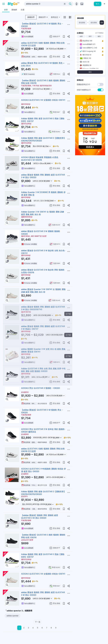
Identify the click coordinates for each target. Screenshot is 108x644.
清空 (90, 36)
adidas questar (12, 616)
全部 (81, 36)
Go (102, 22)
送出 (90, 72)
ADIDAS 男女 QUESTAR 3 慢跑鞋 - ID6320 (40, 388)
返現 (99, 36)
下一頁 (38, 622)
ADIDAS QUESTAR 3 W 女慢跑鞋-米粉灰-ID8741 (43, 100)
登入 (98, 4)
